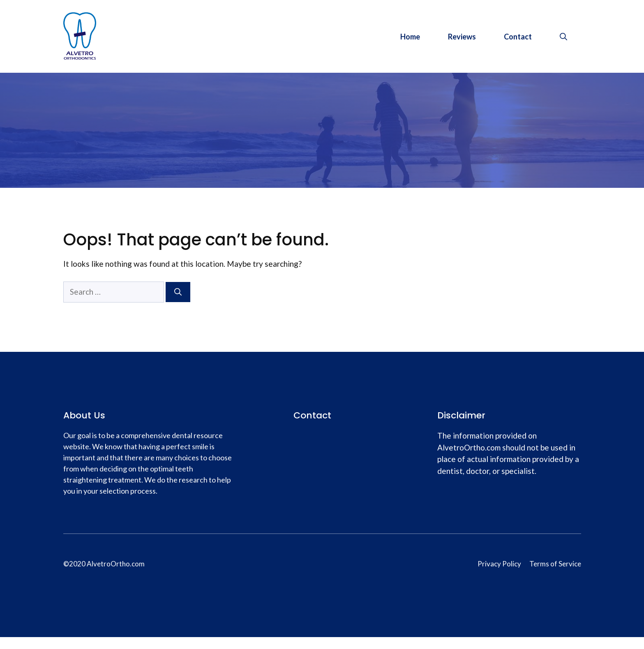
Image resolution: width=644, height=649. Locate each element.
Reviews (462, 37)
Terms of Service (555, 564)
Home (410, 37)
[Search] (178, 292)
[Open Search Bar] (563, 37)
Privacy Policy (499, 564)
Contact (518, 37)
